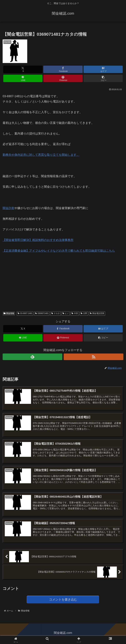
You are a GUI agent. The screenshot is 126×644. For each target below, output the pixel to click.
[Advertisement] (27, 279)
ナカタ (56, 313)
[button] (103, 78)
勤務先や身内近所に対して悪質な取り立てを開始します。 (41, 155)
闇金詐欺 (9, 208)
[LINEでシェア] (23, 78)
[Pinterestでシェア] (63, 78)
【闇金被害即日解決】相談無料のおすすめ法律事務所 (38, 240)
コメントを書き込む (63, 601)
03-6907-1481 (25, 313)
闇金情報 (9, 313)
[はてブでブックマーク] (103, 69)
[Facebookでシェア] (63, 69)
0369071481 (42, 313)
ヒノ (66, 313)
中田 (75, 313)
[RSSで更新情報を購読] (94, 357)
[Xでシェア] (23, 69)
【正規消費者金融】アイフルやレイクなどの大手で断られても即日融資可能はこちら (59, 251)
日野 (84, 313)
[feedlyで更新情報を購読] (32, 357)
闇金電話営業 (97, 313)
